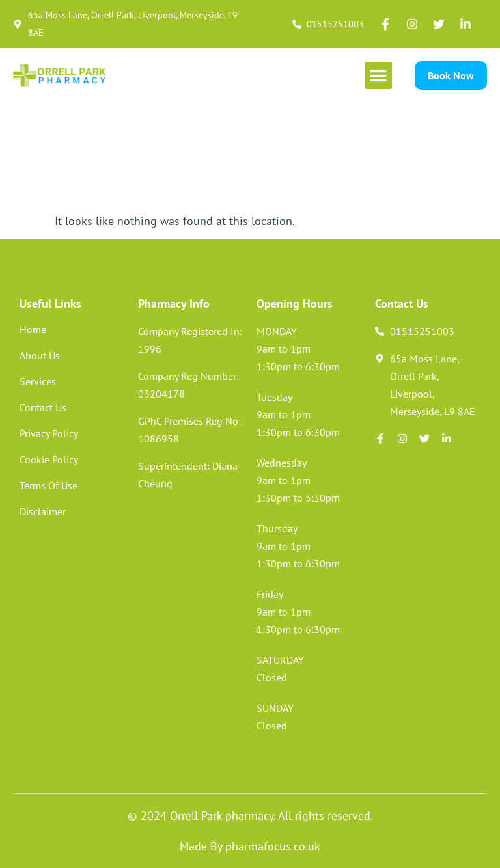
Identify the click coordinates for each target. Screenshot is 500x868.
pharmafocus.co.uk (273, 846)
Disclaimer (43, 511)
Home (33, 329)
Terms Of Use (49, 485)
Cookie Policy (49, 459)
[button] (378, 75)
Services (38, 381)
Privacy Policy (49, 433)
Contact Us (43, 407)
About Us (40, 355)
